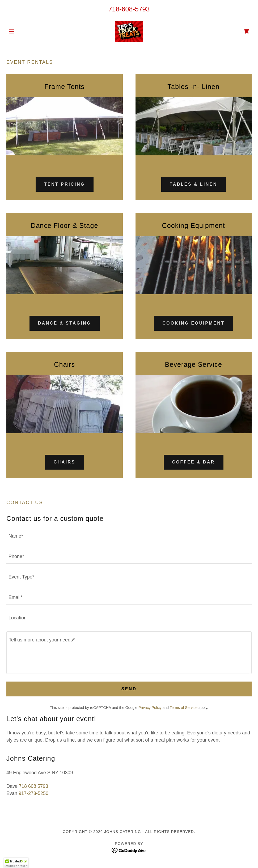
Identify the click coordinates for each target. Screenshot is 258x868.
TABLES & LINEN (194, 184)
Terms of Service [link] (184, 708)
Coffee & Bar (194, 462)
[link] (129, 31)
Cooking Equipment (193, 323)
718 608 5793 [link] (33, 786)
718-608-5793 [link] (129, 9)
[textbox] (129, 536)
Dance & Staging (65, 323)
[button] (25, 31)
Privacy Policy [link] (150, 708)
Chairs (65, 462)
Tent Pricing (65, 184)
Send (129, 689)
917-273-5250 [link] (33, 793)
